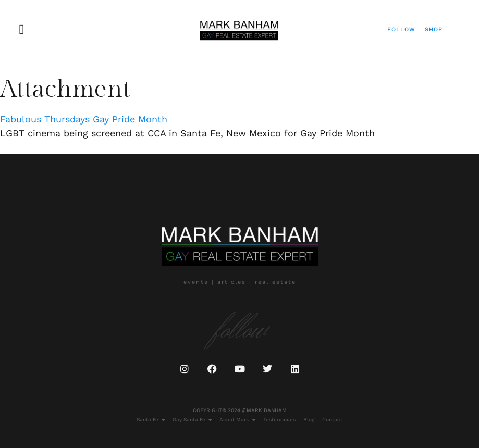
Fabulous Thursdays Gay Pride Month (84, 119)
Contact (332, 420)
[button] (22, 29)
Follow (401, 29)
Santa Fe (151, 420)
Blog (309, 420)
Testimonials (279, 420)
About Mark (237, 420)
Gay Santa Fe (192, 420)
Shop (434, 29)
